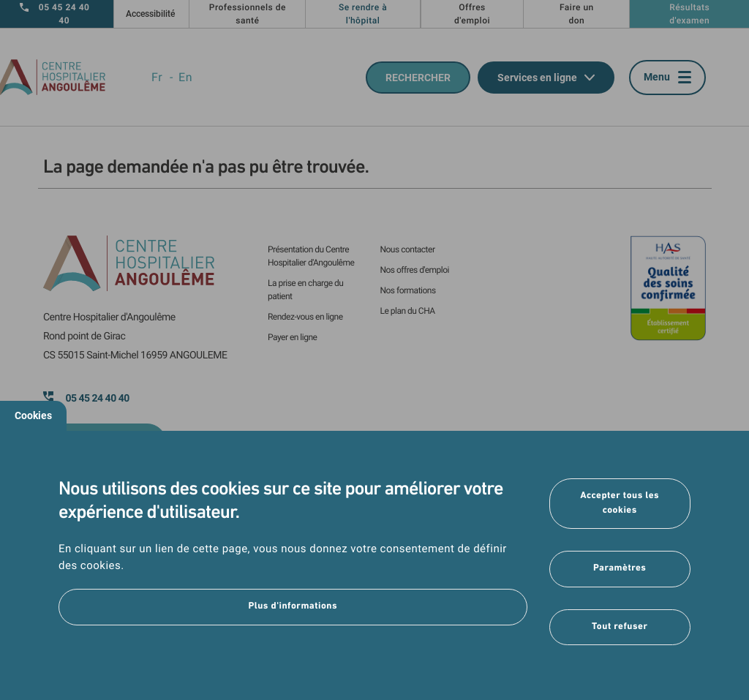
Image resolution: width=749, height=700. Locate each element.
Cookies (33, 415)
